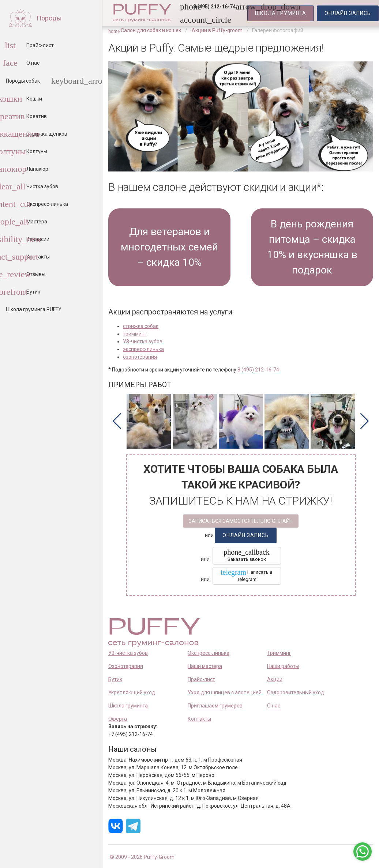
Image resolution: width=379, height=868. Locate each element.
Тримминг (279, 653)
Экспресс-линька (209, 653)
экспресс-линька (143, 349)
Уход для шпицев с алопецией (225, 692)
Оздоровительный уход (296, 692)
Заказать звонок (247, 555)
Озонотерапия (126, 666)
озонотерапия (140, 357)
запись (348, 13)
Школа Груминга (281, 13)
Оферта (118, 719)
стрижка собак (141, 326)
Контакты (199, 719)
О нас (274, 706)
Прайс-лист (201, 679)
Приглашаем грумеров (215, 706)
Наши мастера (205, 666)
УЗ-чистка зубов (143, 341)
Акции (275, 679)
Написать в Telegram (247, 575)
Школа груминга (128, 706)
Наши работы (283, 666)
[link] (184, 20)
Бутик (115, 679)
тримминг (135, 334)
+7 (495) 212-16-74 (131, 734)
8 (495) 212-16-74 (258, 370)
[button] (212, 7)
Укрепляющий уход (132, 692)
